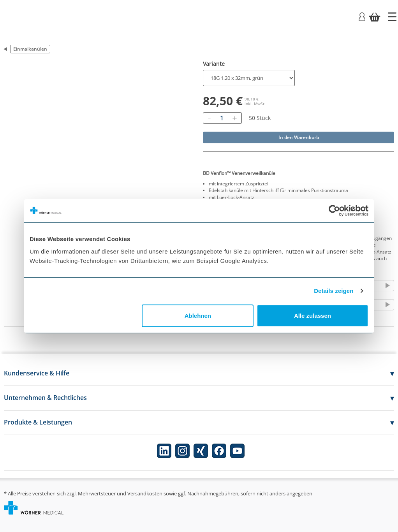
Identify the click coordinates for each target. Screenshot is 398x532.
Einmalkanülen (30, 49)
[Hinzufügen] (234, 118)
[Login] (362, 16)
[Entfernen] (209, 118)
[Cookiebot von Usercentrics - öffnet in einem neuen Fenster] (334, 211)
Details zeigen (334, 291)
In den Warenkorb (299, 137)
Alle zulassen (313, 315)
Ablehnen (198, 315)
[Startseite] (392, 17)
